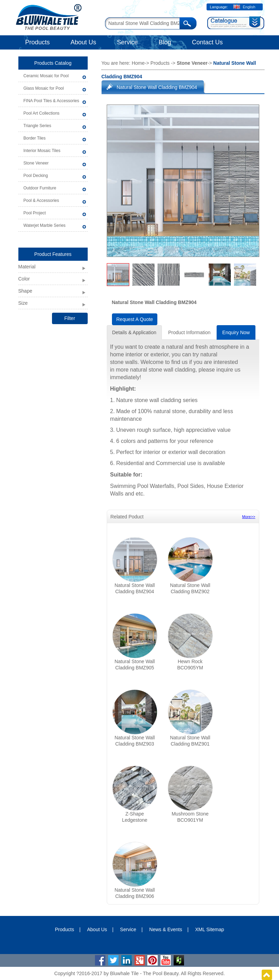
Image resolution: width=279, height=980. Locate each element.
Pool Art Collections (42, 113)
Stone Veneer (36, 163)
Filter (69, 318)
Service (128, 42)
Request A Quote (135, 319)
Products (38, 42)
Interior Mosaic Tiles (42, 151)
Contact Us (207, 42)
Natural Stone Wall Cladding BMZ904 (157, 87)
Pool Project (35, 213)
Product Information (189, 332)
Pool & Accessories (41, 201)
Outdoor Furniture (40, 188)
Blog (165, 42)
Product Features (53, 254)
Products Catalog (53, 63)
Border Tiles (35, 138)
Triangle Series (37, 126)
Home (138, 63)
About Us (84, 42)
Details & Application (134, 332)
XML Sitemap (210, 929)
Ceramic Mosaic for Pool (46, 76)
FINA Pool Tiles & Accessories (51, 101)
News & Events (166, 929)
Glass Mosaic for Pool (44, 88)
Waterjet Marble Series (45, 225)
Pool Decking (36, 176)
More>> (249, 517)
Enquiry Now (236, 332)
